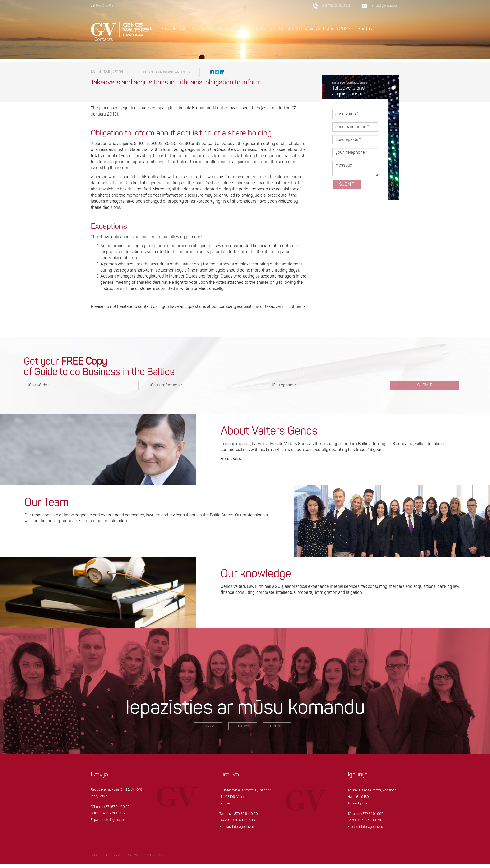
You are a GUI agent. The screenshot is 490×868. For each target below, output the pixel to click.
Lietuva (243, 730)
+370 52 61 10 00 (245, 818)
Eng (105, 6)
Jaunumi (263, 29)
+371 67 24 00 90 (117, 810)
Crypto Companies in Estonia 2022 (315, 29)
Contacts (104, 40)
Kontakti (367, 29)
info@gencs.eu (384, 6)
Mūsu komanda (138, 29)
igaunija (277, 730)
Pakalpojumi (173, 29)
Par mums (105, 29)
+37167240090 (336, 6)
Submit (347, 188)
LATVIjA (208, 730)
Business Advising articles (166, 76)
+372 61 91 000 (372, 818)
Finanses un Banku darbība (220, 29)
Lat (93, 6)
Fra (111, 6)
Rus (99, 6)
